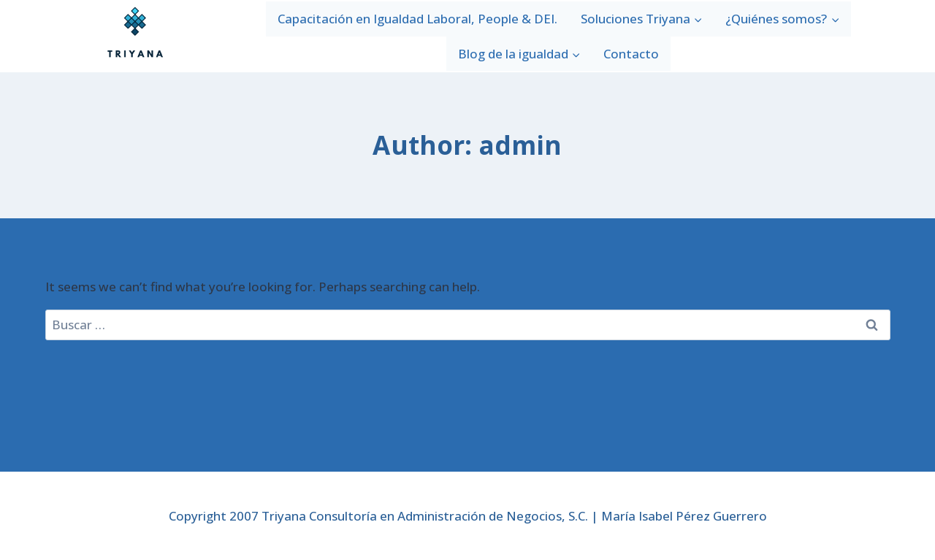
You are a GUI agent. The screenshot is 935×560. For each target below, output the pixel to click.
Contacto (631, 54)
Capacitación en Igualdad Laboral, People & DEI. (417, 19)
